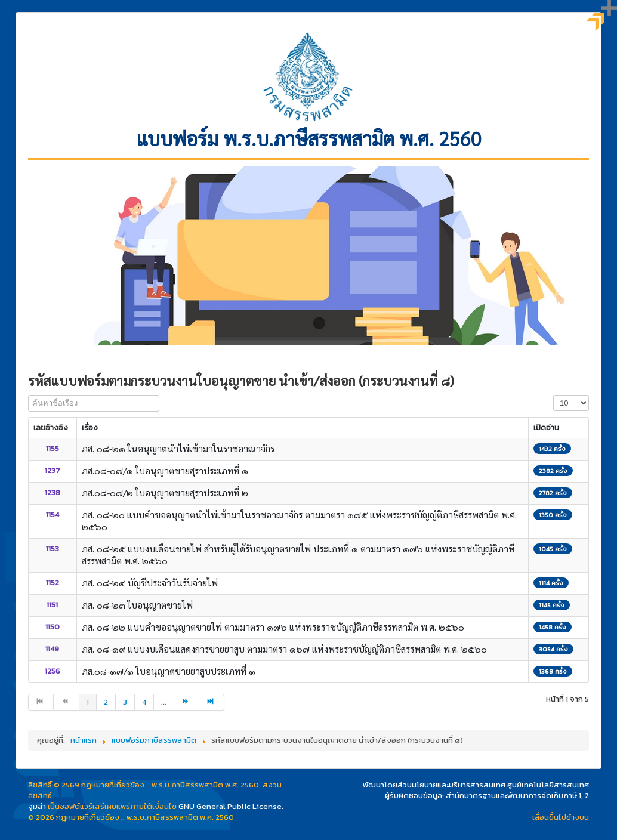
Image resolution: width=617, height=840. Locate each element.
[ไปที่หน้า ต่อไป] (187, 702)
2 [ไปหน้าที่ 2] (106, 702)
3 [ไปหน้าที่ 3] (125, 702)
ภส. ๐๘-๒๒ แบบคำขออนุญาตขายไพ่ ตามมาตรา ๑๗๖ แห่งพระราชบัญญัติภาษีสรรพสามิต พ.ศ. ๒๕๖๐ (273, 627)
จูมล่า (37, 806)
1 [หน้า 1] (88, 702)
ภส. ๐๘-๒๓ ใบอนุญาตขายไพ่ (137, 605)
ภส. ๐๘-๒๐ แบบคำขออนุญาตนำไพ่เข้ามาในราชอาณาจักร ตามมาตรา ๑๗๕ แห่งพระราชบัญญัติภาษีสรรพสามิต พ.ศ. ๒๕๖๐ (299, 521)
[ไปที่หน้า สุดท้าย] (212, 702)
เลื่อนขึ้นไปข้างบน (561, 817)
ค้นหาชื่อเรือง (28, 395)
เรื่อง (90, 427)
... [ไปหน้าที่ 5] (164, 702)
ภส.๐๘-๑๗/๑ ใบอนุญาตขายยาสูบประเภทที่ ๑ (169, 671)
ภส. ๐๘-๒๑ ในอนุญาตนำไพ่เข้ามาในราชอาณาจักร (178, 448)
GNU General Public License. (231, 806)
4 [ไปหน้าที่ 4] (144, 702)
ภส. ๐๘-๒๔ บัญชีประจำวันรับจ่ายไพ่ (150, 583)
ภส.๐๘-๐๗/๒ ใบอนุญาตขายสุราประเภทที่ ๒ (165, 492)
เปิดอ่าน (546, 427)
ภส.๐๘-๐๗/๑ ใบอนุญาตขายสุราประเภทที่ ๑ (165, 470)
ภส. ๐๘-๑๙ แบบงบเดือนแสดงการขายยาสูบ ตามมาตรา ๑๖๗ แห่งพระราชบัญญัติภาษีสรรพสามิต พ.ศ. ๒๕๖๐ (284, 649)
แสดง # (553, 395)
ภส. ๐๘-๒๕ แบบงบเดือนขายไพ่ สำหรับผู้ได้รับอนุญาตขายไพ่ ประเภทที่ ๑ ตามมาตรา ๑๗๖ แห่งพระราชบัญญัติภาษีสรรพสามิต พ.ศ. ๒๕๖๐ (298, 555)
